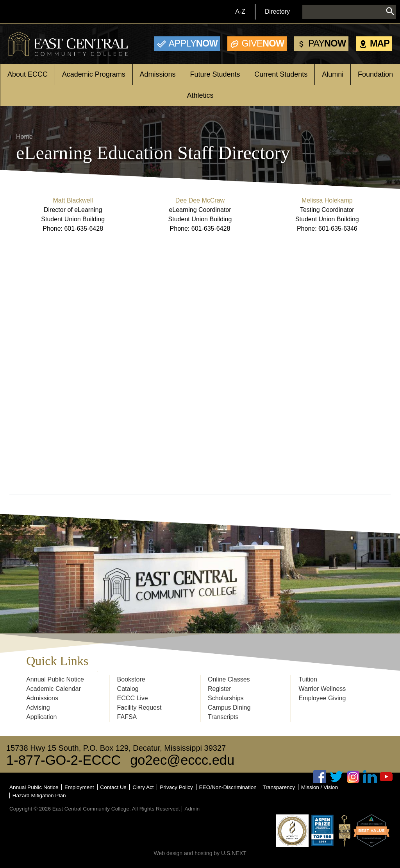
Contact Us (113, 787)
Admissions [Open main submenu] (158, 74)
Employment (79, 787)
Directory (277, 12)
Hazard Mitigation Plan (39, 795)
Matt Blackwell (73, 200)
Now (193, 43)
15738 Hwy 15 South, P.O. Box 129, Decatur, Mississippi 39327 (116, 748)
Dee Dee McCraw (200, 200)
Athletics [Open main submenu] (200, 95)
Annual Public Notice (55, 679)
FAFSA (127, 717)
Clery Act (143, 787)
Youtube (386, 777)
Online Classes (229, 679)
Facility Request (139, 707)
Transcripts (223, 717)
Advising (38, 707)
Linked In (370, 777)
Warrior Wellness (322, 689)
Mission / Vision (320, 787)
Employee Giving (322, 698)
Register (220, 689)
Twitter (337, 777)
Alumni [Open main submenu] (333, 74)
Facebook (320, 777)
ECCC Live (133, 698)
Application (41, 717)
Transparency (279, 787)
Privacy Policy (176, 787)
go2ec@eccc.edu (182, 760)
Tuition (308, 679)
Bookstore (131, 679)
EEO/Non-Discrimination (228, 787)
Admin (192, 809)
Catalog (128, 689)
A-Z (240, 12)
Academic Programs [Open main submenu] (94, 74)
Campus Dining (229, 707)
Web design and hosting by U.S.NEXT (200, 853)
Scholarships (226, 698)
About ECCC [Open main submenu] (28, 74)
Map (380, 43)
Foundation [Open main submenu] (375, 74)
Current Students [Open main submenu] (281, 74)
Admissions (42, 698)
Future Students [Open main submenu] (215, 74)
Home (24, 137)
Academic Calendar (54, 689)
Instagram (353, 777)
